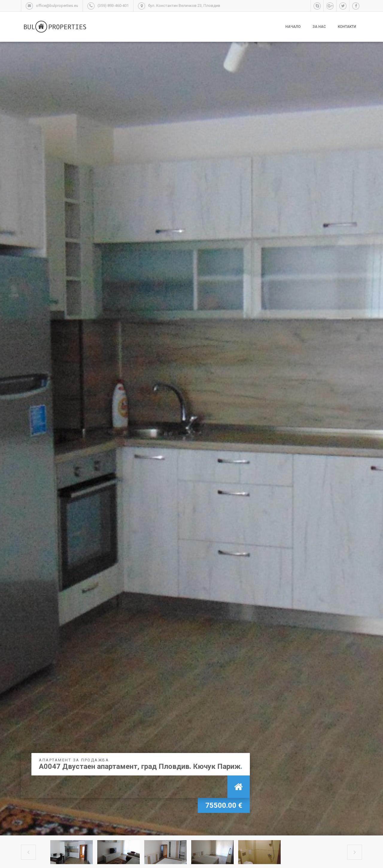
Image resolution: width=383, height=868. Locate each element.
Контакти (347, 27)
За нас (319, 27)
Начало (293, 27)
